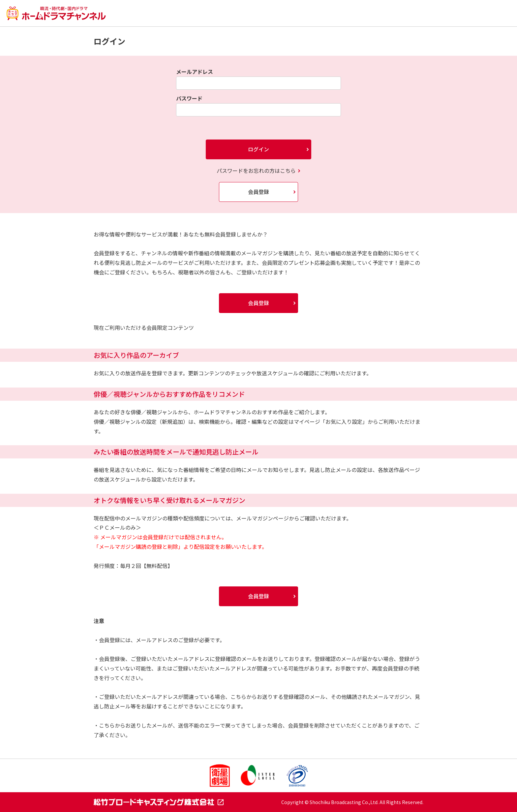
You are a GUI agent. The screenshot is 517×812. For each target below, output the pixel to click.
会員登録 (258, 192)
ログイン (258, 149)
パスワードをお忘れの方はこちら (256, 171)
